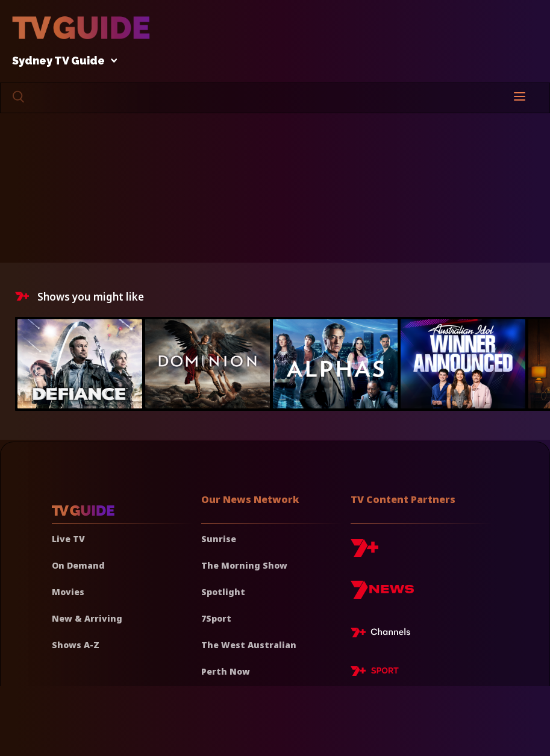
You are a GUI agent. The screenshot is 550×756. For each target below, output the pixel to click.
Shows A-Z (76, 645)
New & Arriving (87, 618)
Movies (68, 592)
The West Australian (249, 645)
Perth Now (226, 671)
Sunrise (219, 539)
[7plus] (364, 553)
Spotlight (223, 592)
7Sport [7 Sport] (216, 618)
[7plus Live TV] (384, 634)
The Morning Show (244, 565)
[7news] (382, 594)
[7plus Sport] (375, 673)
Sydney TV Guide (61, 61)
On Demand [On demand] (78, 565)
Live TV (68, 539)
